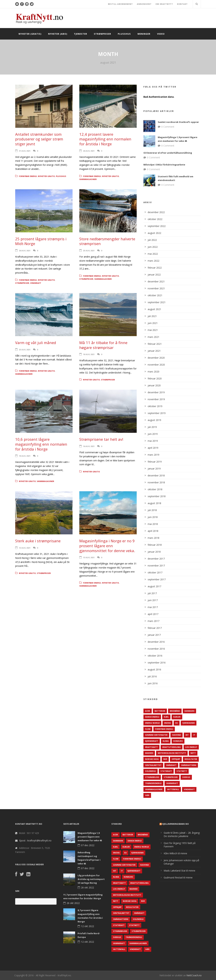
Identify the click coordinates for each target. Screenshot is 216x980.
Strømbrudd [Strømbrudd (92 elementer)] (152, 777)
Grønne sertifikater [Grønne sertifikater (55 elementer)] (156, 735)
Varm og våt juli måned (36, 343)
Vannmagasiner (88, 179)
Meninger (144, 34)
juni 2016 (153, 683)
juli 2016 (152, 676)
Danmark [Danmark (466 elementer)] (189, 711)
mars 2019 (153, 455)
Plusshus (124, 34)
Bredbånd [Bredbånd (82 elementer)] (175, 711)
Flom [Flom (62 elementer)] (148, 729)
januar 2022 (154, 275)
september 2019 (157, 413)
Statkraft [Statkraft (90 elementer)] (166, 771)
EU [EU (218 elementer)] (177, 723)
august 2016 (154, 669)
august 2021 (154, 309)
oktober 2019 (155, 406)
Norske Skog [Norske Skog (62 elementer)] (152, 759)
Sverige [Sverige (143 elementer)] (186, 777)
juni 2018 (153, 517)
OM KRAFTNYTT (164, 4)
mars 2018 (153, 538)
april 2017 (153, 614)
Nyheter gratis (46, 176)
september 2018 (157, 496)
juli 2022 (152, 240)
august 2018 (154, 503)
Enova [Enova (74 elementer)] (167, 723)
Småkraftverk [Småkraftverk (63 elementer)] (189, 765)
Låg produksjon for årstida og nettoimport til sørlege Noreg (91, 879)
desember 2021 (156, 281)
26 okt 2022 (87, 887)
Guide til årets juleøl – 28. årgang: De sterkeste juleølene (182, 834)
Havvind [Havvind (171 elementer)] (177, 735)
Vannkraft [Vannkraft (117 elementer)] (172, 783)
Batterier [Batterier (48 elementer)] (160, 711)
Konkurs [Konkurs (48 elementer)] (178, 741)
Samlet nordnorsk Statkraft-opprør (178, 122)
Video (161, 34)
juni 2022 (153, 247)
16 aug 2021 (89, 446)
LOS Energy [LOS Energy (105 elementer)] (191, 747)
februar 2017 (155, 628)
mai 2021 (153, 330)
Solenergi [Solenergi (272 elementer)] (151, 771)
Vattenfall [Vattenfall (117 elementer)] (173, 789)
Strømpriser (102, 34)
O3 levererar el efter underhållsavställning (168, 153)
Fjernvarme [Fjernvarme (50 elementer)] (189, 723)
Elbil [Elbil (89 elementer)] (166, 717)
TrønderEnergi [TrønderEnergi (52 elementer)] (153, 783)
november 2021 (156, 288)
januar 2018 (154, 552)
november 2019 (156, 399)
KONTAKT (182, 4)
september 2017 (157, 579)
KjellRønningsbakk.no (176, 824)
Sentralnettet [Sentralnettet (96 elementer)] (153, 765)
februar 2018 (155, 545)
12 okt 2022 (87, 926)
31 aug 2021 (25, 151)
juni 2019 (153, 434)
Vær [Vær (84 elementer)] (147, 795)
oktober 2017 (155, 572)
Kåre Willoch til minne (175, 853)
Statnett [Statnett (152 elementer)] (182, 771)
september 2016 (157, 663)
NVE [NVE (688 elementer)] (165, 759)
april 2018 (153, 531)
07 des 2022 (88, 845)
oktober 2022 (155, 219)
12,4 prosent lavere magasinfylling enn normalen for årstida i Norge (105, 139)
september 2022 (157, 226)
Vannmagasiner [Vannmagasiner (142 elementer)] (154, 789)
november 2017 (156, 566)
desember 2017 (156, 559)
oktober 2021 (155, 295)
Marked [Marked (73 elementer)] (149, 753)
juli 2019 (152, 427)
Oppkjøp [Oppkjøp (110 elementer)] (176, 759)
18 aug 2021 (89, 354)
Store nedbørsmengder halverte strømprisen (107, 241)
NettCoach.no (194, 975)
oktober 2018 (155, 489)
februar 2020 (155, 378)
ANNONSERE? (144, 4)
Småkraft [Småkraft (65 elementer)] (171, 765)
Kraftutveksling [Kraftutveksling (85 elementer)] (172, 747)
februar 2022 (155, 268)
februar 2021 (155, 344)
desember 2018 (156, 475)
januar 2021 (154, 351)
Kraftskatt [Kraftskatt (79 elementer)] (151, 747)
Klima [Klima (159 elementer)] (166, 741)
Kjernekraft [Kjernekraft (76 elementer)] (152, 741)
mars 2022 (153, 261)
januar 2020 (154, 385)
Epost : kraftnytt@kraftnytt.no (35, 840)
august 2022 (154, 233)
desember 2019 (156, 392)
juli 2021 (152, 316)
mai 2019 (153, 441)
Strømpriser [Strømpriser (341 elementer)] (171, 777)
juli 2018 (152, 510)
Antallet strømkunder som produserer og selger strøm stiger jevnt (39, 139)
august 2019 (154, 420)
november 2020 (156, 365)
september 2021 (157, 302)
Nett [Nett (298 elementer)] (193, 753)
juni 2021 (153, 323)
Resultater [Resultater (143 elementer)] (191, 759)
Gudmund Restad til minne (178, 878)
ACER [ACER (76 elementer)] (148, 711)
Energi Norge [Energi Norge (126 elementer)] (152, 723)
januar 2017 (154, 635)
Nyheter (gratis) (30, 34)
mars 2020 (153, 372)
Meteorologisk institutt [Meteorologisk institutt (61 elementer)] (172, 753)
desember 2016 (156, 642)
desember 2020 (156, 358)
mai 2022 (153, 254)
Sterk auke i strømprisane (38, 541)
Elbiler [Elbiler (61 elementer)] (177, 717)
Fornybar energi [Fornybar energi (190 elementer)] (164, 729)
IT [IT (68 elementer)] (194, 735)
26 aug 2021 (89, 151)
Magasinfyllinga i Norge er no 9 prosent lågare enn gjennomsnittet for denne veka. (107, 546)
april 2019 (153, 448)
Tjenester (80, 34)
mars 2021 (153, 337)
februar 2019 (155, 462)
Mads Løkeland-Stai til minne (179, 871)
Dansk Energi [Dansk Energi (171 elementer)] (152, 717)
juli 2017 (152, 593)
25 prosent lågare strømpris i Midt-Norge (41, 241)
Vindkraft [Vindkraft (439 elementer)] (189, 789)
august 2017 (154, 586)
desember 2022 (156, 212)
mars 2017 (153, 621)
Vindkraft (36, 283)
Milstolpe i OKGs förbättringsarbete (164, 165)
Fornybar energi (28, 176)
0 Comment (168, 127)
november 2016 (156, 649)
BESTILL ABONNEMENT (120, 4)
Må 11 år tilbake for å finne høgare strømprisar (103, 345)
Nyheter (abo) (58, 34)
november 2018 (156, 482)
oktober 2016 (155, 656)
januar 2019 (154, 469)
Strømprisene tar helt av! (101, 439)
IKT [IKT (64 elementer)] (187, 735)
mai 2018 (153, 524)
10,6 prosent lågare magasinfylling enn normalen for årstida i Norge (41, 444)
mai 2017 (153, 607)
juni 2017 (153, 600)
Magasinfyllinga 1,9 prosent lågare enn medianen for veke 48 (90, 837)
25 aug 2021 (89, 251)
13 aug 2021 (25, 548)
